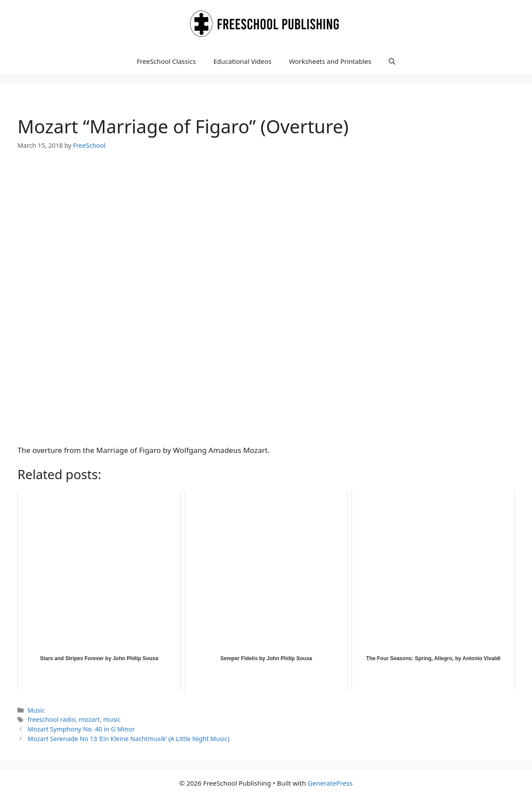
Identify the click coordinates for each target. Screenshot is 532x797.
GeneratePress (330, 783)
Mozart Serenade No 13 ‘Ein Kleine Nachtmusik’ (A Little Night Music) (128, 739)
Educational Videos (242, 61)
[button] (392, 61)
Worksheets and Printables (330, 61)
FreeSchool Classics (166, 61)
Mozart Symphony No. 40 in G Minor (81, 729)
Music (36, 710)
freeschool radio (52, 719)
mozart (89, 719)
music (112, 719)
